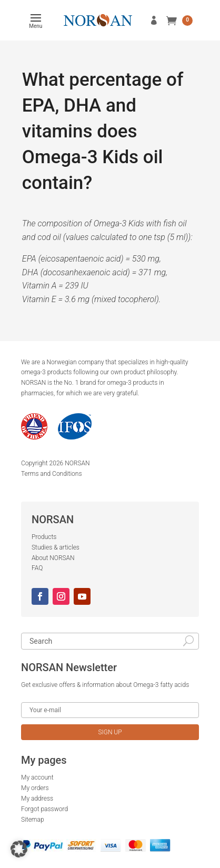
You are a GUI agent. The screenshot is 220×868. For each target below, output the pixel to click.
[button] (19, 849)
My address (37, 799)
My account (37, 777)
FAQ (37, 568)
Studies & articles (56, 547)
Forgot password (44, 809)
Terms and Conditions (52, 474)
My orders (35, 788)
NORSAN (77, 463)
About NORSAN (53, 558)
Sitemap (33, 820)
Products (44, 537)
